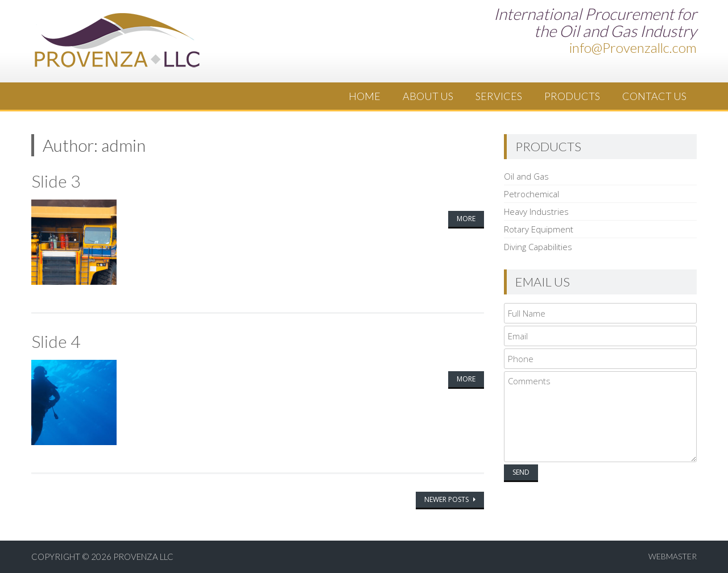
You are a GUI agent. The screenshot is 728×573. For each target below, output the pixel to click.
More (466, 219)
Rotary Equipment (539, 229)
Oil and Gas (526, 176)
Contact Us (654, 96)
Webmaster (673, 556)
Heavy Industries (536, 211)
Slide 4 (56, 341)
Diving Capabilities (538, 247)
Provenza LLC (143, 557)
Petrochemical (531, 194)
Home (365, 96)
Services (499, 96)
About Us (428, 96)
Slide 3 (56, 181)
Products (572, 96)
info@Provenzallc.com (633, 47)
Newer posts (447, 499)
